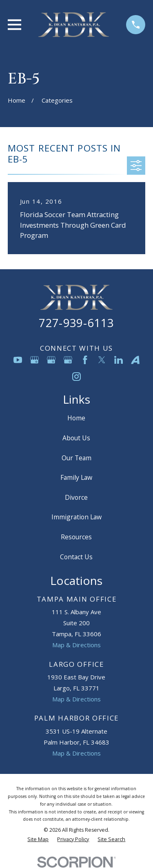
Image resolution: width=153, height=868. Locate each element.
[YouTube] (18, 360)
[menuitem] (38, 840)
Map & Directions (76, 645)
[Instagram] (76, 377)
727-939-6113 (76, 323)
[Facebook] (85, 360)
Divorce (76, 497)
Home (76, 418)
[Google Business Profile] (34, 360)
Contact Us (76, 557)
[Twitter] (102, 360)
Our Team (76, 458)
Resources (76, 537)
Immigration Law (76, 517)
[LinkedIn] (119, 360)
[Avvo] (135, 360)
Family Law (76, 477)
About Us (76, 438)
